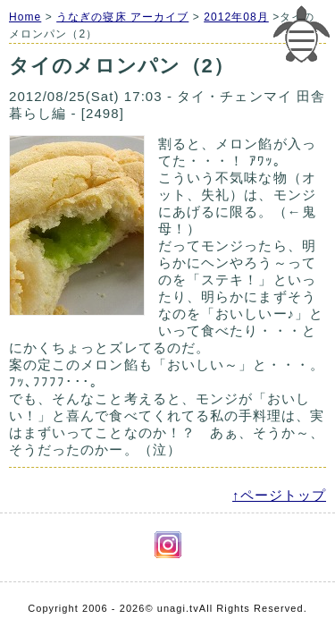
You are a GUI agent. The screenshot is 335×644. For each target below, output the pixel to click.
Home (25, 17)
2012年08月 (236, 17)
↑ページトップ (279, 495)
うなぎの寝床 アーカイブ (122, 17)
